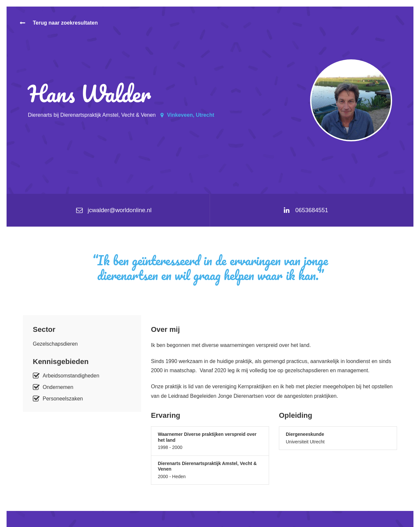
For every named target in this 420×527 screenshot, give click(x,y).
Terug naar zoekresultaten (65, 23)
